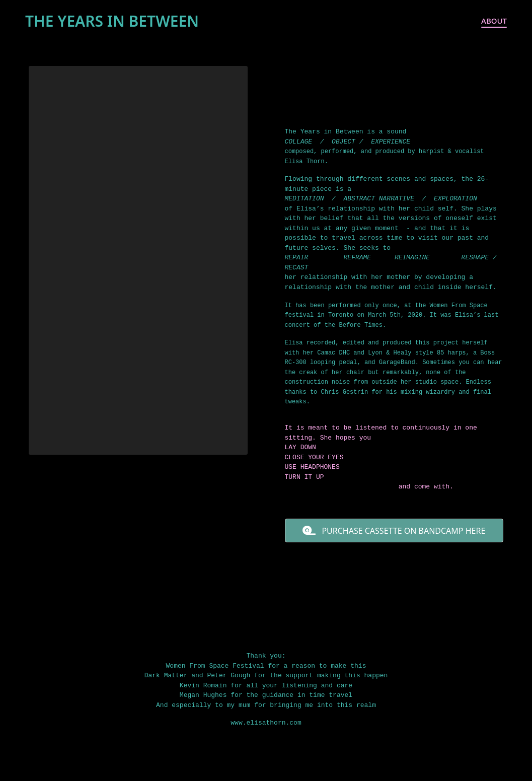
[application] (138, 260)
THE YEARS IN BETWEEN (112, 21)
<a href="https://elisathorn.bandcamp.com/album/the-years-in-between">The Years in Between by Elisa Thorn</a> (394, 591)
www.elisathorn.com (266, 723)
